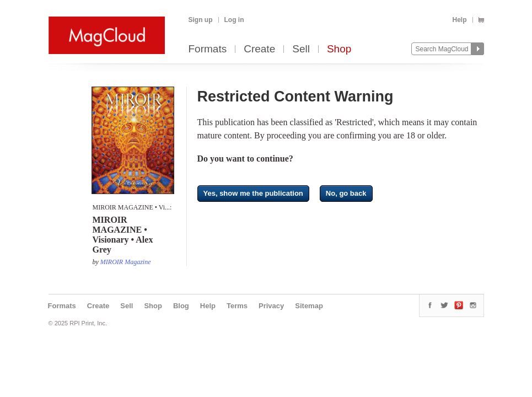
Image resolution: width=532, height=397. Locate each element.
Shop (339, 49)
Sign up (201, 20)
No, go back (346, 193)
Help (459, 20)
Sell (301, 49)
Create (259, 49)
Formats (208, 49)
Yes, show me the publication (253, 193)
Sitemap (309, 306)
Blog (181, 306)
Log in (234, 20)
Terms (237, 306)
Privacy (271, 306)
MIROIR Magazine (126, 262)
